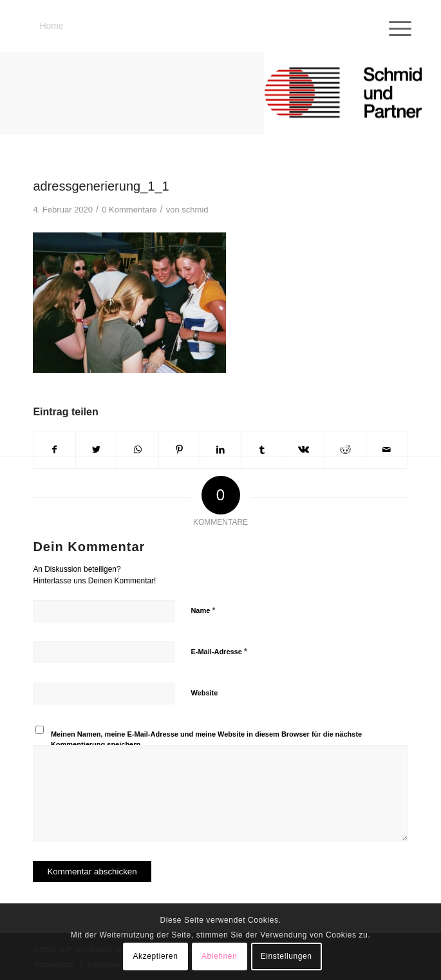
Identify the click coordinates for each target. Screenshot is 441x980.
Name (203, 610)
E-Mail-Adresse (219, 651)
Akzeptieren (155, 956)
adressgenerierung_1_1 (101, 186)
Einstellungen (286, 956)
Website (204, 693)
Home (51, 26)
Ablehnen (220, 956)
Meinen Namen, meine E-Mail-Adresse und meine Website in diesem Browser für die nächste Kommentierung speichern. (206, 740)
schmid (195, 210)
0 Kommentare (129, 210)
